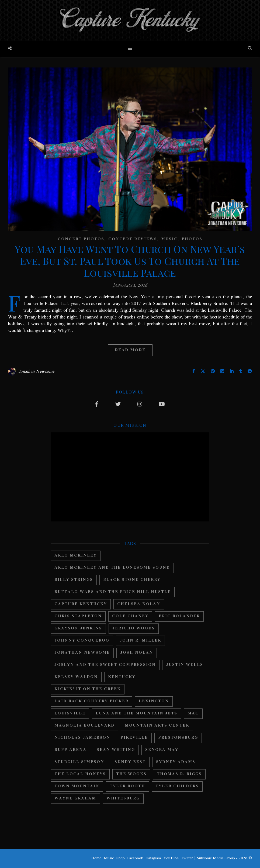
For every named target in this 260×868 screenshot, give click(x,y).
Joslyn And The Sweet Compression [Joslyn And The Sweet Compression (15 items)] (105, 665)
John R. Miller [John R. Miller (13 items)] (140, 641)
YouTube (171, 858)
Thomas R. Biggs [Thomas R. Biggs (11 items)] (179, 774)
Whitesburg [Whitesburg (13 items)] (123, 799)
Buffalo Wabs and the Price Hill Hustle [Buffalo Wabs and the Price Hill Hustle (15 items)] (113, 592)
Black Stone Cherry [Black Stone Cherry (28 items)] (132, 580)
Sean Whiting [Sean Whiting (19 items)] (116, 750)
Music (169, 239)
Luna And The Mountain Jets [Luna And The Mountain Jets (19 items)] (136, 713)
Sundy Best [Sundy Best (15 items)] (130, 762)
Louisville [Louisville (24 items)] (70, 713)
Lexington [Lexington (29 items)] (154, 701)
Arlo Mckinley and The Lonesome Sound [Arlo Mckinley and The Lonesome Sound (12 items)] (112, 568)
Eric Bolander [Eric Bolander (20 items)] (179, 616)
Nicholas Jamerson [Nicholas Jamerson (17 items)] (82, 738)
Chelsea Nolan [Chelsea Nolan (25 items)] (139, 604)
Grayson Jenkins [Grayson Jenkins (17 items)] (78, 628)
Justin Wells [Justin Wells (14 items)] (185, 665)
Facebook (135, 858)
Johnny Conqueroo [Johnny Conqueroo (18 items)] (82, 641)
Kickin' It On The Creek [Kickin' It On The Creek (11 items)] (88, 689)
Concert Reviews (133, 239)
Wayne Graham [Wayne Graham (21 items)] (75, 799)
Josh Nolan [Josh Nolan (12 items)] (137, 653)
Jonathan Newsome (37, 372)
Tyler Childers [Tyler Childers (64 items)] (177, 786)
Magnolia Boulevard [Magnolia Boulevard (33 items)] (84, 726)
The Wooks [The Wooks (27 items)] (131, 774)
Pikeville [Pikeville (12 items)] (134, 738)
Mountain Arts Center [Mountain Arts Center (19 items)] (157, 726)
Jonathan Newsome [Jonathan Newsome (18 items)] (82, 653)
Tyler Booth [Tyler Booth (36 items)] (127, 786)
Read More (130, 350)
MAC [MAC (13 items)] (193, 713)
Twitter (187, 858)
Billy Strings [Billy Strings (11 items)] (74, 580)
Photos (192, 239)
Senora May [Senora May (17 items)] (162, 750)
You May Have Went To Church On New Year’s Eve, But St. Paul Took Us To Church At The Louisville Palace (130, 261)
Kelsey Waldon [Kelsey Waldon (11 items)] (76, 677)
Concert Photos (81, 239)
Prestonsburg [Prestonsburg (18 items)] (178, 738)
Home (96, 858)
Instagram (153, 858)
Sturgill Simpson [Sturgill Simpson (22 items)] (79, 762)
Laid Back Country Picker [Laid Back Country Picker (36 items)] (91, 701)
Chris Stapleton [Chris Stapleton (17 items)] (78, 616)
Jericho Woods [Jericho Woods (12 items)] (134, 628)
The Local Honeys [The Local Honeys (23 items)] (80, 774)
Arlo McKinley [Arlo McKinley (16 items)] (76, 556)
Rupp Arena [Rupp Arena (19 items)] (70, 750)
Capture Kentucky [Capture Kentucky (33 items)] (81, 604)
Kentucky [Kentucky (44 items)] (122, 677)
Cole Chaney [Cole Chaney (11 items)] (130, 616)
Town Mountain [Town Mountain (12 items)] (77, 786)
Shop (121, 858)
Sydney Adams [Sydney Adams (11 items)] (176, 762)
